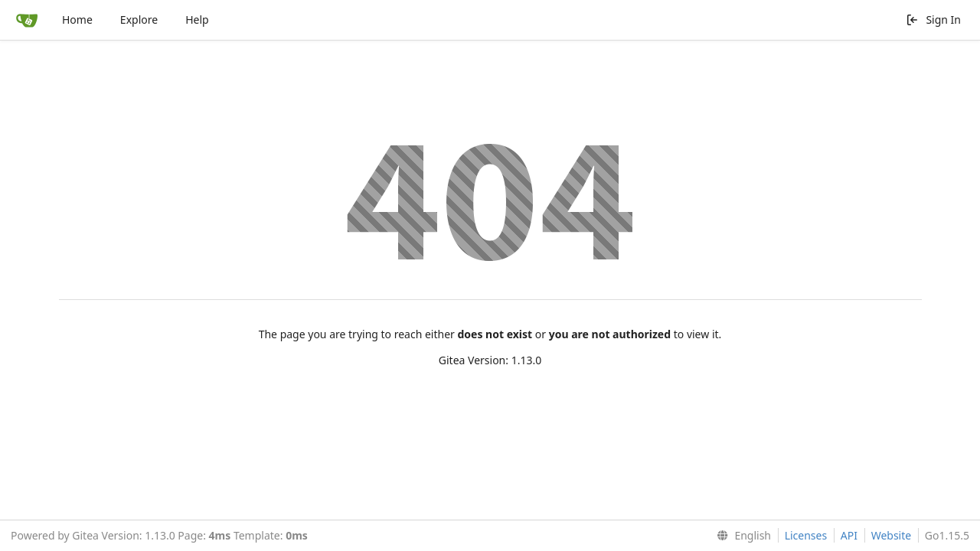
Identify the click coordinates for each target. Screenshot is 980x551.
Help (197, 20)
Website (892, 535)
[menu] (741, 536)
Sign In (933, 20)
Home (77, 20)
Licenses (806, 535)
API (849, 535)
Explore (139, 20)
